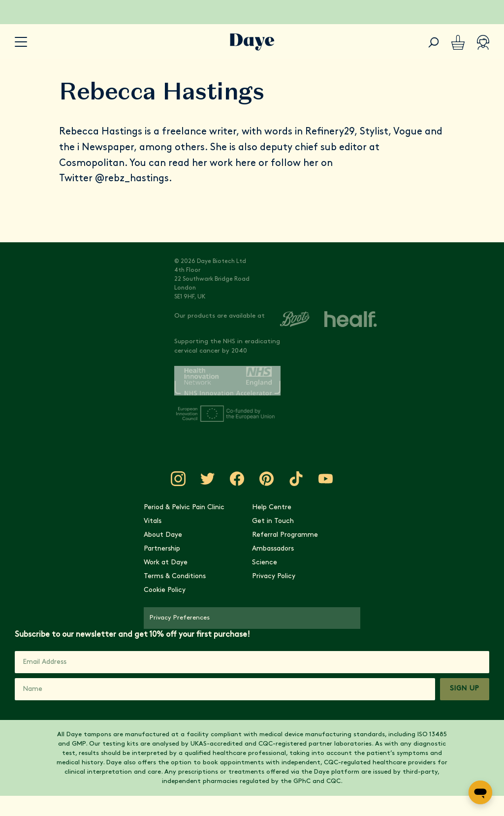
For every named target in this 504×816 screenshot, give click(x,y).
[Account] (483, 42)
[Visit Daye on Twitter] (208, 479)
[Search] (434, 42)
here (246, 163)
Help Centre (272, 507)
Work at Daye (166, 563)
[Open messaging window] (480, 792)
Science (265, 563)
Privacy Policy (274, 576)
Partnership (162, 549)
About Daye (163, 535)
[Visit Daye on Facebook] (237, 479)
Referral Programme (285, 535)
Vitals (153, 521)
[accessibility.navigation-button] (21, 42)
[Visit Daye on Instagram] (178, 479)
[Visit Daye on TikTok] (296, 479)
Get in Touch (273, 521)
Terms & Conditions (175, 576)
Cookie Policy (165, 590)
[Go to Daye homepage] (252, 42)
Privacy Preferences (180, 618)
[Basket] (458, 42)
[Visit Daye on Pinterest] (267, 479)
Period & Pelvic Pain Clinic (184, 507)
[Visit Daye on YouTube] (326, 479)
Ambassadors (273, 549)
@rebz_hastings (132, 179)
